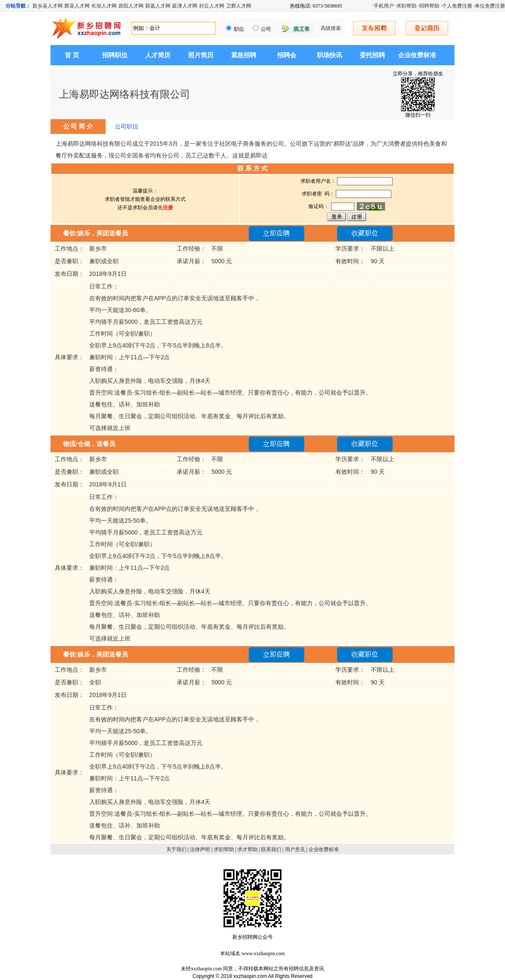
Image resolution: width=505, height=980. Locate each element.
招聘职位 (115, 55)
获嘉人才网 (158, 6)
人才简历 (158, 55)
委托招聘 (372, 55)
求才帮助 (247, 849)
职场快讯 (330, 55)
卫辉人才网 (239, 6)
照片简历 (201, 55)
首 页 (72, 55)
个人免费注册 (457, 6)
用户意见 (295, 849)
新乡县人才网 (48, 6)
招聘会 (287, 55)
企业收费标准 (417, 55)
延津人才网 (185, 6)
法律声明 (200, 849)
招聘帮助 (429, 6)
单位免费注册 (490, 6)
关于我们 (176, 849)
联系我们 (271, 849)
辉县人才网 (77, 6)
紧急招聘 (244, 55)
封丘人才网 (212, 6)
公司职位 (127, 126)
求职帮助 (407, 6)
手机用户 (384, 6)
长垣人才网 (104, 6)
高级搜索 (331, 28)
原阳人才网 (131, 6)
